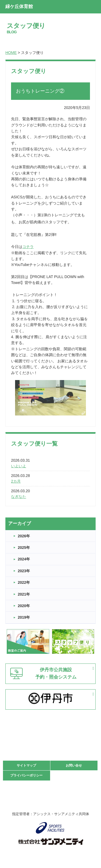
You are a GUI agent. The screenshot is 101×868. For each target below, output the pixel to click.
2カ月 (16, 481)
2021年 (24, 594)
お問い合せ (74, 765)
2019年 (24, 617)
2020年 (24, 606)
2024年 (24, 559)
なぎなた (19, 497)
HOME (11, 53)
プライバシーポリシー (26, 775)
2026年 (24, 536)
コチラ (28, 247)
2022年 (24, 582)
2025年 (24, 548)
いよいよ (19, 466)
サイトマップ (26, 765)
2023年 (24, 571)
